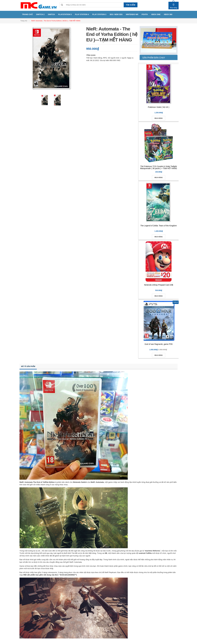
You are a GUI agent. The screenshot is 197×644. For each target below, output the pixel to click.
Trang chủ (24, 21)
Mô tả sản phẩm (28, 366)
